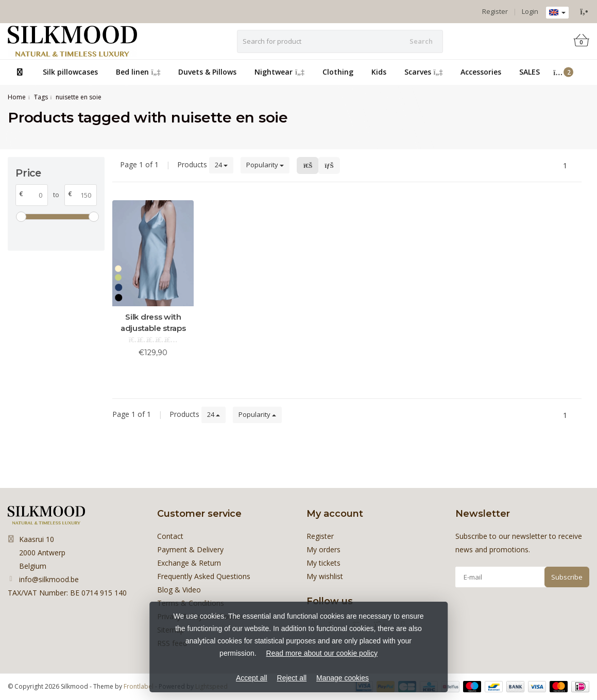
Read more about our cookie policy (322, 653)
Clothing (338, 72)
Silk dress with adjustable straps (153, 322)
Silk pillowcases (70, 72)
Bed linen (138, 72)
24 (221, 165)
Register (495, 11)
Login (530, 11)
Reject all (292, 678)
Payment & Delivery (190, 549)
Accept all (252, 678)
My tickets (323, 563)
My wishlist (325, 576)
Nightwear (279, 72)
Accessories (481, 72)
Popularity (265, 165)
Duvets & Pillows (207, 72)
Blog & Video (179, 590)
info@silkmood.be (49, 579)
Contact (170, 536)
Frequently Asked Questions (204, 576)
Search (421, 41)
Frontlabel (139, 686)
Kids (379, 72)
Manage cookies (343, 678)
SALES (530, 72)
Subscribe (567, 577)
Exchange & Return (189, 563)
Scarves (424, 72)
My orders (323, 549)
